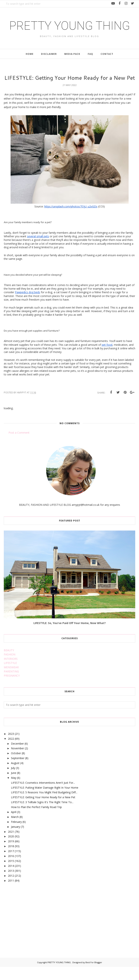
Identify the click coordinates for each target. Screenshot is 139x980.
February (16, 835)
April (14, 825)
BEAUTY (9, 663)
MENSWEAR (11, 680)
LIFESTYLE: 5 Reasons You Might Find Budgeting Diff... (44, 806)
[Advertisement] (32, 929)
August (15, 776)
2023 (11, 747)
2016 (11, 869)
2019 (11, 854)
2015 (11, 874)
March (15, 830)
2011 (11, 894)
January (16, 840)
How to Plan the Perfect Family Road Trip (36, 820)
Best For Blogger (94, 976)
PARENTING (11, 685)
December (17, 757)
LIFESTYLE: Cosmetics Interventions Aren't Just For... (43, 796)
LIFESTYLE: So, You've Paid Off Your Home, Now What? (70, 636)
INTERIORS (11, 672)
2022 (11, 752)
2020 (11, 850)
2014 (11, 879)
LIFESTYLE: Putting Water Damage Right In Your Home (45, 801)
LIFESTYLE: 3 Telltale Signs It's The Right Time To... (42, 815)
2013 (11, 884)
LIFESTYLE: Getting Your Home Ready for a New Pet (43, 810)
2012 (11, 889)
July (13, 781)
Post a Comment (19, 446)
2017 (11, 864)
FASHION (10, 668)
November (17, 761)
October (16, 766)
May (14, 791)
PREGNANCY (12, 689)
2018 (11, 859)
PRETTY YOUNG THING (70, 32)
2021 (11, 845)
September (18, 771)
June (14, 786)
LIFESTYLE (10, 676)
